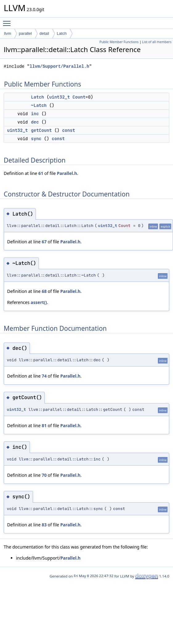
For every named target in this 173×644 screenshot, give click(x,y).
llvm (8, 33)
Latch (62, 33)
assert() (39, 302)
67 (44, 242)
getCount (41, 130)
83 (44, 525)
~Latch (39, 105)
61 (41, 173)
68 (44, 291)
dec (35, 122)
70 (44, 475)
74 (44, 376)
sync (36, 139)
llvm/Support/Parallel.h (59, 66)
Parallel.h (67, 173)
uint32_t (59, 97)
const (68, 130)
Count (79, 97)
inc (35, 114)
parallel (25, 33)
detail (44, 33)
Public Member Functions (119, 42)
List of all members (157, 42)
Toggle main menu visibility (8, 21)
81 (44, 425)
